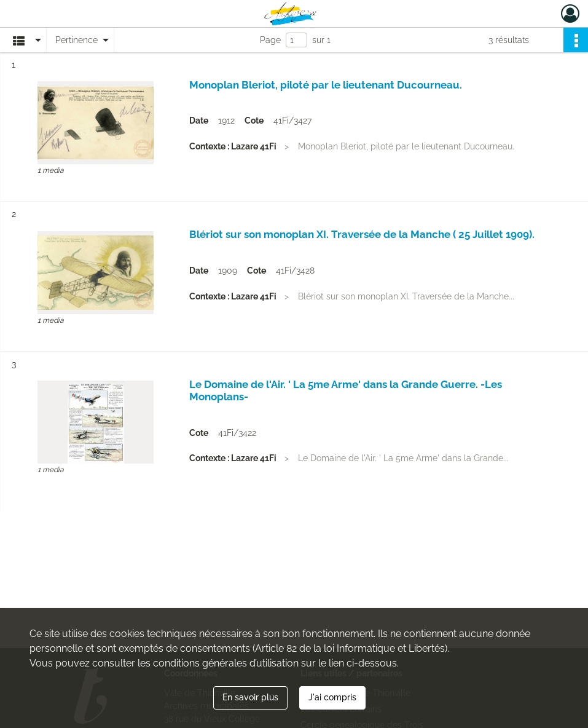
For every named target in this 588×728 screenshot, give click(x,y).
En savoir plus (250, 697)
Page (270, 40)
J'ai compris (332, 697)
